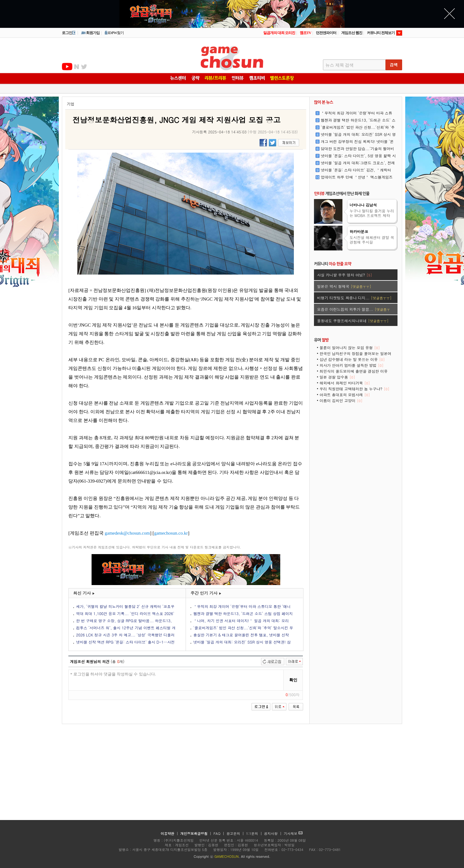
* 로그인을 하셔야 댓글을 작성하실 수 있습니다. (176, 680)
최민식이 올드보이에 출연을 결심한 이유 (354, 373)
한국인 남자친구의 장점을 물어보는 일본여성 (355, 356)
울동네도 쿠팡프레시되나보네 (353, 321)
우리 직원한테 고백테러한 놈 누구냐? (354, 389)
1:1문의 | (255, 833)
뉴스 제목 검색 (339, 65)
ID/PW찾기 (114, 33)
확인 (293, 680)
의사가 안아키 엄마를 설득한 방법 (351, 365)
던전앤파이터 (326, 33)
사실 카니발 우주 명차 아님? (344, 275)
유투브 (67, 67)
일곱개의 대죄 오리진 (279, 33)
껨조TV (305, 33)
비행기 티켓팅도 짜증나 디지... (354, 298)
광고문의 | (235, 833)
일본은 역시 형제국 (344, 286)
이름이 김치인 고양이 (341, 400)
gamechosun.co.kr (171, 533)
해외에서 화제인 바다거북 (345, 383)
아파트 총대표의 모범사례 (345, 395)
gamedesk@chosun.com (127, 533)
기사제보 (293, 833)
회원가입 (90, 33)
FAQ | (219, 833)
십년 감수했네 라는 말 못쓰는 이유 (352, 359)
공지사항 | (274, 833)
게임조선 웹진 (352, 33)
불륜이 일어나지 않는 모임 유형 (350, 347)
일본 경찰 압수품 (337, 377)
